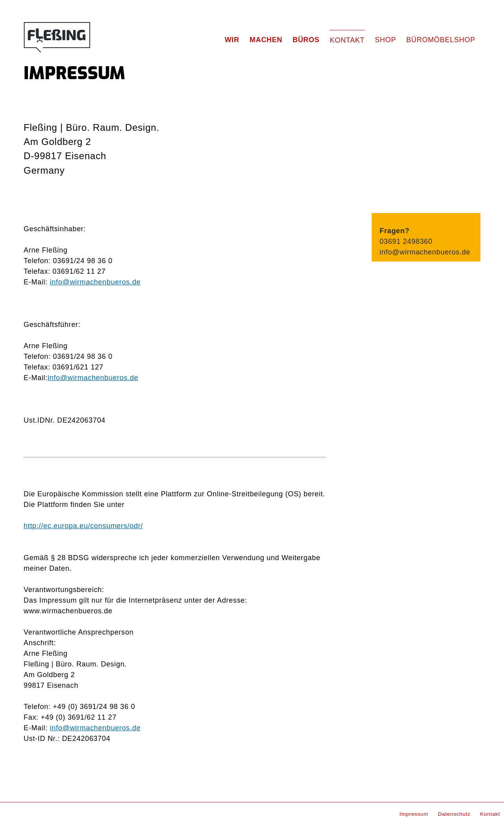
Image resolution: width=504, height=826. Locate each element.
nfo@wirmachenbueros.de (94, 378)
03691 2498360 (406, 241)
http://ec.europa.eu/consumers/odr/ (83, 526)
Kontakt (490, 814)
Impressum (414, 814)
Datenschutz (454, 814)
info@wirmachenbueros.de (95, 282)
